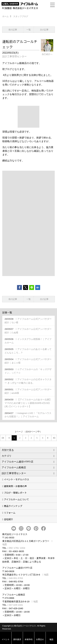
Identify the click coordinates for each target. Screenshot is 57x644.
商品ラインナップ (13, 506)
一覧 (29, 30)
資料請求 (17, 639)
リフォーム (10, 513)
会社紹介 (9, 519)
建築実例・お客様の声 (15, 486)
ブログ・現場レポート (15, 493)
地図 (46, 575)
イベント (6, 639)
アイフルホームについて (16, 499)
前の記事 (13, 30)
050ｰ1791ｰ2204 (17, 548)
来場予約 (29, 639)
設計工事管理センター (14, 56)
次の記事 (44, 30)
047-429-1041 (16, 605)
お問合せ (40, 639)
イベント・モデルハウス (16, 479)
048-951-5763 (16, 578)
